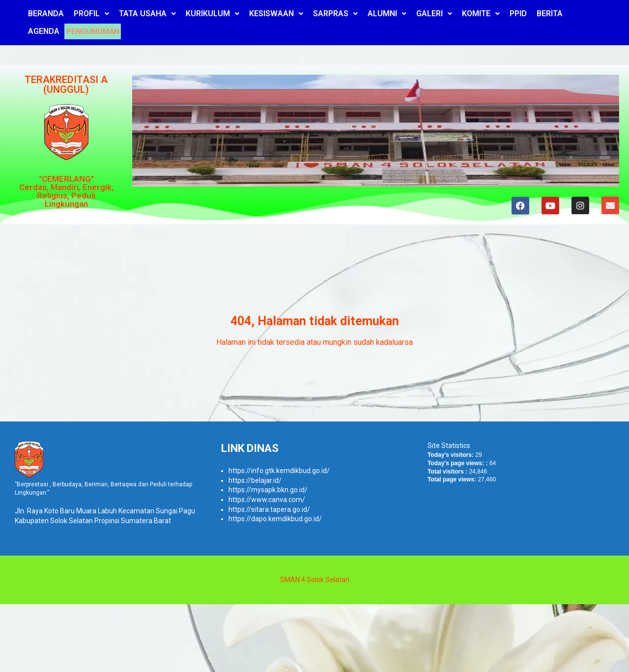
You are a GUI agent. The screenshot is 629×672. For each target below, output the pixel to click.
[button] (91, 14)
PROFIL (91, 14)
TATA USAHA (147, 14)
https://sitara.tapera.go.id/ (269, 509)
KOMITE (481, 14)
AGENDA (44, 31)
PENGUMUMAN (96, 31)
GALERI (434, 14)
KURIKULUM (213, 14)
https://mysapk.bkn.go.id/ (268, 490)
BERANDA (46, 14)
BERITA (550, 14)
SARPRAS (335, 14)
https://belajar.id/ (255, 480)
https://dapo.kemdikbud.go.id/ (275, 519)
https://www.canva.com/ (267, 500)
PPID (518, 14)
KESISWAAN (276, 14)
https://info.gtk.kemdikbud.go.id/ (279, 471)
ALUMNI (387, 14)
